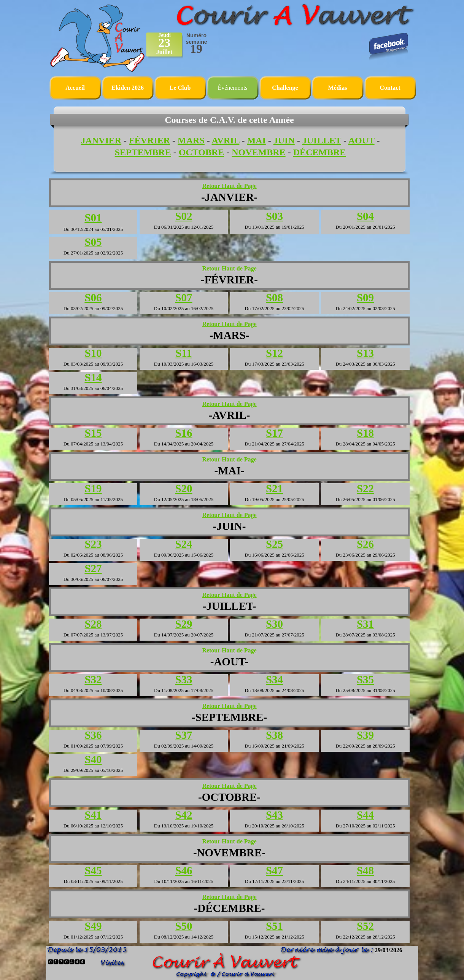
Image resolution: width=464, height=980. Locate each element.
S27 (93, 568)
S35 (365, 679)
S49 (93, 926)
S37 (184, 735)
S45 (93, 870)
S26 (365, 544)
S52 (365, 926)
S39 (365, 735)
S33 (184, 679)
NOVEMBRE (258, 152)
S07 (184, 297)
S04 (365, 216)
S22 (365, 488)
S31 (365, 624)
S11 (184, 353)
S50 (184, 926)
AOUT (362, 140)
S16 (184, 433)
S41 (93, 815)
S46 (184, 870)
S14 (93, 377)
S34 (274, 679)
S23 (93, 544)
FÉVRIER (149, 140)
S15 (93, 433)
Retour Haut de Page (229, 186)
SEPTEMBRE (143, 152)
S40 (93, 759)
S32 (93, 679)
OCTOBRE (202, 152)
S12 (274, 353)
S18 (365, 433)
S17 (274, 433)
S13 (365, 353)
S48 (365, 870)
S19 (93, 488)
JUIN (284, 140)
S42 (184, 815)
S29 (184, 624)
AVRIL (225, 140)
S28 (93, 624)
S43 (274, 815)
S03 (274, 216)
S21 (274, 488)
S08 (274, 297)
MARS (191, 140)
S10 (93, 353)
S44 (365, 815)
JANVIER (101, 140)
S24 (184, 544)
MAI (256, 140)
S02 (184, 216)
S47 (274, 870)
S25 (274, 544)
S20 (184, 488)
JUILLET (322, 140)
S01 (93, 218)
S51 (274, 926)
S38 (274, 735)
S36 (93, 735)
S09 (365, 297)
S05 (93, 242)
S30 (274, 624)
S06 (93, 297)
